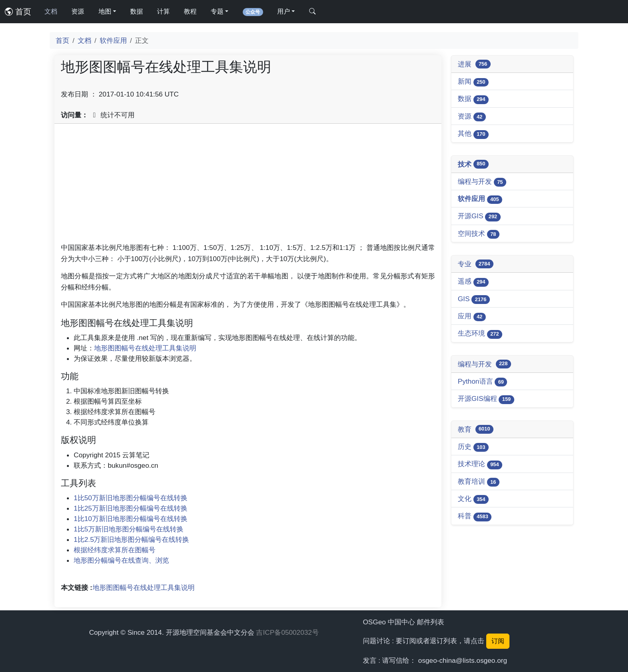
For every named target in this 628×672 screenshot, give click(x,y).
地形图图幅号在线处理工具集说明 (145, 348)
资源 (78, 11)
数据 (137, 11)
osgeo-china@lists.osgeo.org (463, 660)
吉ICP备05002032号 (287, 632)
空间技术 (479, 234)
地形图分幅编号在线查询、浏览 (121, 560)
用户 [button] (284, 11)
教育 (476, 429)
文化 (473, 499)
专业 (476, 264)
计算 (163, 11)
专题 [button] (217, 11)
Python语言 (482, 382)
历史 (473, 447)
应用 (472, 317)
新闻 (473, 82)
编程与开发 (482, 182)
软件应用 (113, 40)
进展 (474, 64)
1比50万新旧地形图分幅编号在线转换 (131, 498)
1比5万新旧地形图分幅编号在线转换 (129, 529)
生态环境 (480, 334)
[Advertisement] (248, 186)
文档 (51, 11)
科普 (475, 516)
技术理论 (480, 464)
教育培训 (479, 482)
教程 (190, 11)
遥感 (473, 282)
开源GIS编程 (486, 399)
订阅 (498, 641)
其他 (473, 134)
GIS (474, 299)
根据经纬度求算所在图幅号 (115, 550)
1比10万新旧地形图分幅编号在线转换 (131, 519)
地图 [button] (105, 11)
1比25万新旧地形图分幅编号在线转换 (131, 508)
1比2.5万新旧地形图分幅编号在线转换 (131, 539)
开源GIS (479, 216)
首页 (18, 12)
